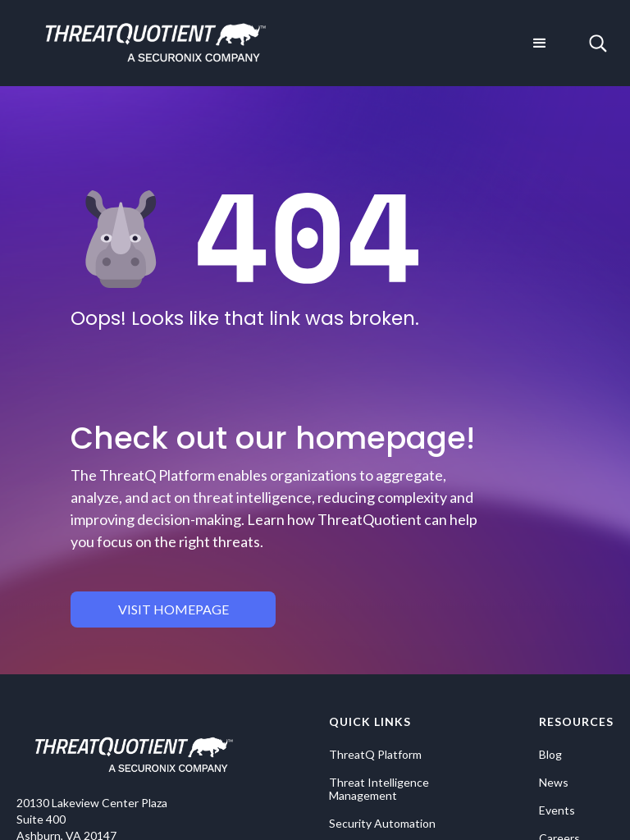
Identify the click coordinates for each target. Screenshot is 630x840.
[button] (540, 43)
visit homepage (173, 609)
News (554, 783)
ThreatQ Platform (375, 755)
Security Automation (382, 824)
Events (557, 810)
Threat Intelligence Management (379, 789)
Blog (550, 755)
